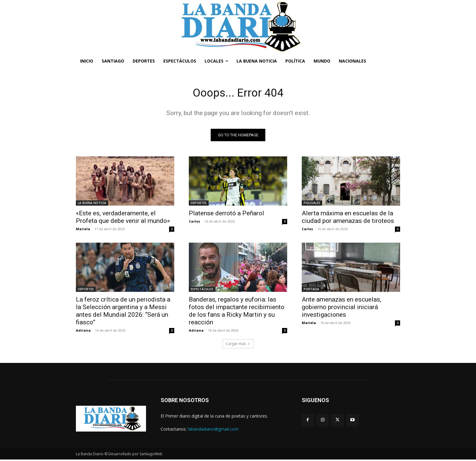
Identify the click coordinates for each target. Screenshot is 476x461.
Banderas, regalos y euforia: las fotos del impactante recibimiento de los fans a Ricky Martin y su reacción (237, 312)
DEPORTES (199, 204)
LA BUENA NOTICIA (92, 204)
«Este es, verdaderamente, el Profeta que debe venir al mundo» (123, 218)
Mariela (83, 230)
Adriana (83, 331)
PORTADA (311, 290)
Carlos (194, 222)
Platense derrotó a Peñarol (226, 214)
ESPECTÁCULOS (202, 290)
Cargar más (238, 345)
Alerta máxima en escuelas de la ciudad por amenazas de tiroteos (348, 218)
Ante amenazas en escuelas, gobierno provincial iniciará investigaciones (342, 308)
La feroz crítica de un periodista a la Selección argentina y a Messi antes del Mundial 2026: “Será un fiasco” (123, 312)
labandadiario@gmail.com (213, 430)
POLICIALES (312, 204)
